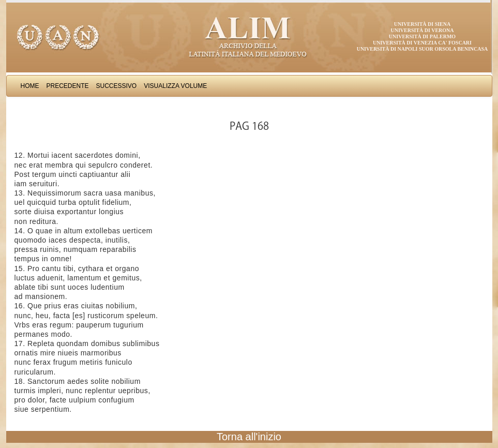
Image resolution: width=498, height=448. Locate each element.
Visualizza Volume (175, 86)
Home (30, 86)
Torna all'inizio (249, 437)
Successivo (117, 86)
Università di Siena (422, 24)
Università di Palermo (422, 36)
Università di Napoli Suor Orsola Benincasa (422, 49)
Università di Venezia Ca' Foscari (422, 43)
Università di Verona (422, 30)
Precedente (68, 86)
